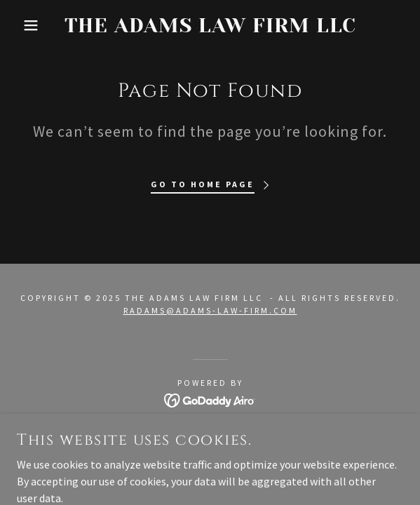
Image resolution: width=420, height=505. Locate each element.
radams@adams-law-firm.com (210, 310)
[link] (210, 26)
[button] (29, 25)
